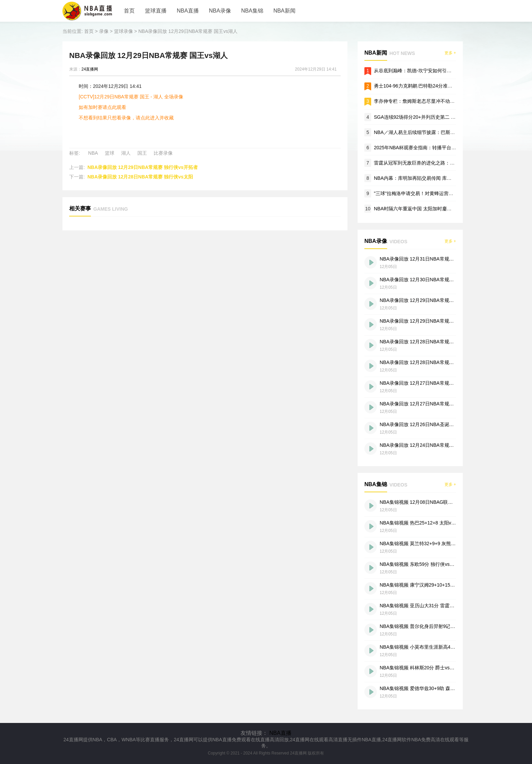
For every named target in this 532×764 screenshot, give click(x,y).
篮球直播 (156, 11)
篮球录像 (123, 31)
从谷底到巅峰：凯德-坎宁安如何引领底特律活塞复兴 (429, 71)
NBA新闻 (284, 11)
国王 (142, 153)
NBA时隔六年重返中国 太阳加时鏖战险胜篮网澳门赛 (429, 209)
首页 (129, 11)
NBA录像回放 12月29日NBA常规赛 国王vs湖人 (188, 31)
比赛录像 (163, 153)
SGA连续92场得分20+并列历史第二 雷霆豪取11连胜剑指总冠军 (441, 117)
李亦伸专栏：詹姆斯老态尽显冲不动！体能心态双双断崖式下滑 (440, 101)
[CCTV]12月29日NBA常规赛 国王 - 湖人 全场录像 (131, 97)
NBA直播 (188, 11)
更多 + (450, 53)
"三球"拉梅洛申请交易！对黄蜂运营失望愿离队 (423, 193)
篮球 (110, 153)
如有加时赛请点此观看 (102, 107)
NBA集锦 (252, 11)
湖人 (126, 153)
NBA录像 (220, 11)
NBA (93, 153)
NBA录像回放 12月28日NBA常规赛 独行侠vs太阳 (140, 177)
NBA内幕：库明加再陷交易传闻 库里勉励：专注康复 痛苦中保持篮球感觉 (451, 178)
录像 (104, 31)
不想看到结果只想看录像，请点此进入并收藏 (126, 118)
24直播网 (90, 69)
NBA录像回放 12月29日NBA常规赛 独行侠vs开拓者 (143, 167)
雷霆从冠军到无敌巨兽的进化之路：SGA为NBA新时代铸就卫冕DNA (446, 163)
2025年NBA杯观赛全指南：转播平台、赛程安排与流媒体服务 (439, 148)
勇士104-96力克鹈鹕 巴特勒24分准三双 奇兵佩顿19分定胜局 (438, 86)
